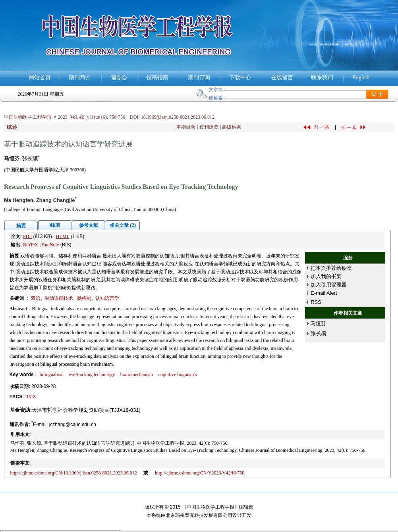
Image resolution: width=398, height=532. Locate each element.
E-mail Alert (324, 293)
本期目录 (186, 127)
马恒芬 (318, 324)
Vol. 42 (77, 117)
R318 (31, 397)
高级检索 (232, 127)
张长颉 (318, 333)
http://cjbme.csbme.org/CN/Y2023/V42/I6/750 (200, 473)
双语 (36, 298)
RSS (316, 302)
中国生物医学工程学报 (28, 117)
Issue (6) (99, 117)
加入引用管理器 (329, 285)
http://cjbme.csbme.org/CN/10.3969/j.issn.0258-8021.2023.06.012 (74, 473)
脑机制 (84, 298)
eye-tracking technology (92, 375)
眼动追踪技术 (59, 298)
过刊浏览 (209, 127)
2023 (63, 117)
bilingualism (52, 375)
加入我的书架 (326, 276)
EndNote (51, 245)
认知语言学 (107, 298)
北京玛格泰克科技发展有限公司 (199, 515)
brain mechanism (137, 375)
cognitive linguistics (177, 375)
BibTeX (31, 245)
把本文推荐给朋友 (331, 268)
